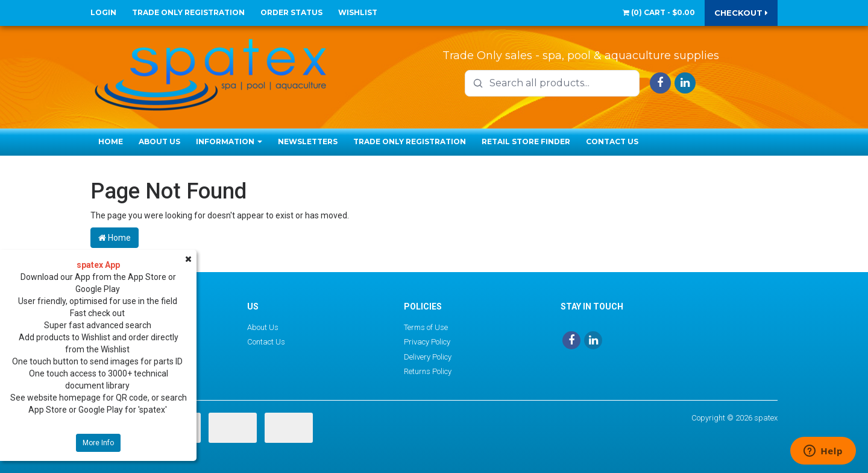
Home (111, 141)
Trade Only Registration (188, 12)
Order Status (291, 12)
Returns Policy (428, 371)
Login (103, 12)
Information (229, 141)
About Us (159, 141)
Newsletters (308, 141)
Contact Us (612, 141)
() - (659, 12)
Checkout (741, 13)
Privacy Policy (427, 342)
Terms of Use (426, 327)
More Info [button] (98, 443)
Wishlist (358, 12)
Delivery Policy (428, 357)
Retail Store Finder (526, 141)
